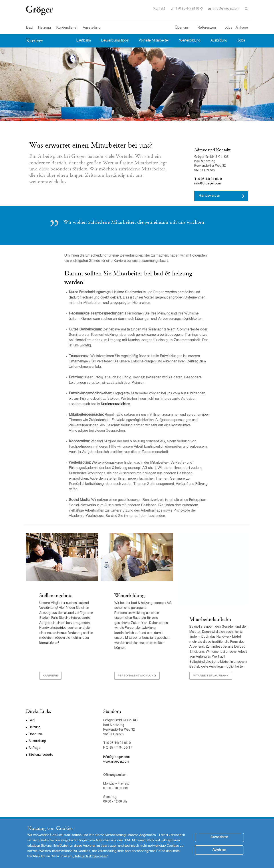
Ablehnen (219, 850)
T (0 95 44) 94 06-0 (189, 9)
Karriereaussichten (115, 404)
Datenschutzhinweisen (90, 857)
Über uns (182, 28)
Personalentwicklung (137, 676)
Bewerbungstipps (115, 41)
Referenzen (207, 28)
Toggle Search (246, 9)
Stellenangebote (56, 596)
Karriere (34, 41)
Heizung (44, 28)
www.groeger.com (116, 762)
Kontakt (159, 9)
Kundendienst (67, 28)
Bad (29, 28)
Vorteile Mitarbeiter (154, 41)
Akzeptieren (219, 837)
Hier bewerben (209, 196)
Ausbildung (219, 41)
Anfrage (242, 28)
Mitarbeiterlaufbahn (210, 620)
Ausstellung (92, 28)
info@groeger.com (226, 9)
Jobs (228, 28)
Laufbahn (83, 41)
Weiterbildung (190, 41)
